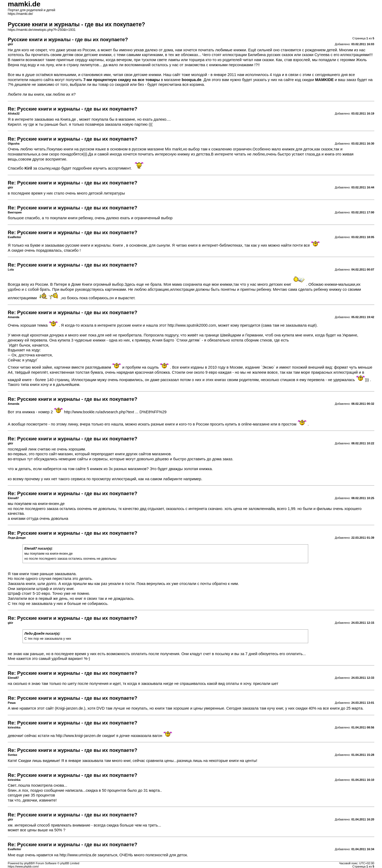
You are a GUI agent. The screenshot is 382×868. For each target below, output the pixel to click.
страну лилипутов (83, 65)
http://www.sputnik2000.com (192, 325)
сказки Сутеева (316, 55)
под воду (28, 65)
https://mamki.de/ (20, 14)
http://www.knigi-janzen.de (78, 736)
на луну (47, 65)
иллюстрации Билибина (244, 55)
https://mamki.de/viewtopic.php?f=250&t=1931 (42, 30)
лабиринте (173, 479)
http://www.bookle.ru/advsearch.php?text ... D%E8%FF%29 (115, 412)
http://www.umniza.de (78, 855)
